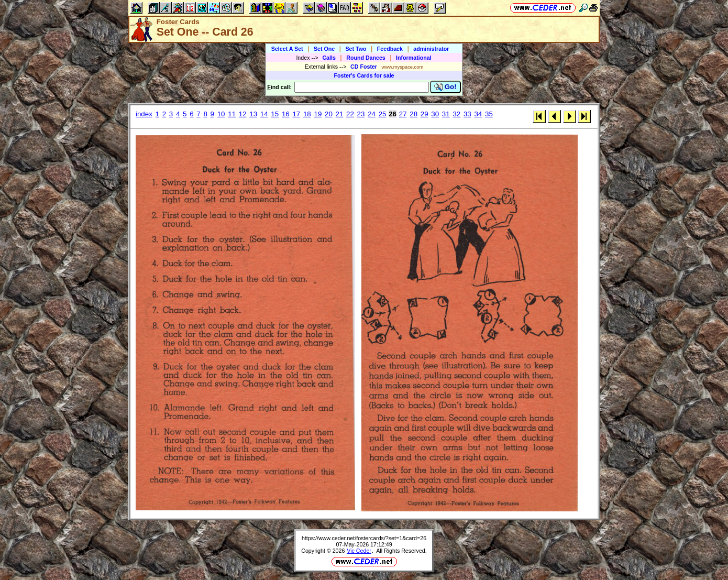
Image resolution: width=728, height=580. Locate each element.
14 (264, 114)
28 (413, 114)
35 (489, 114)
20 (329, 114)
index (144, 114)
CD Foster (364, 67)
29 (424, 114)
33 (467, 114)
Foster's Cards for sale (364, 75)
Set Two (356, 49)
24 (372, 114)
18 (307, 114)
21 (340, 114)
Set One (324, 49)
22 (350, 114)
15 (275, 114)
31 (446, 114)
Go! (445, 87)
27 (403, 114)
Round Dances (366, 58)
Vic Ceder (359, 551)
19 (318, 114)
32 (456, 114)
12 (243, 114)
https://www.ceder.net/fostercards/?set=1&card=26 (364, 538)
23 (361, 114)
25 (383, 114)
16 (286, 114)
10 (221, 114)
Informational (414, 58)
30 (435, 114)
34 (478, 114)
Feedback (390, 49)
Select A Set (287, 49)
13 (253, 114)
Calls (329, 58)
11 (232, 114)
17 (296, 114)
